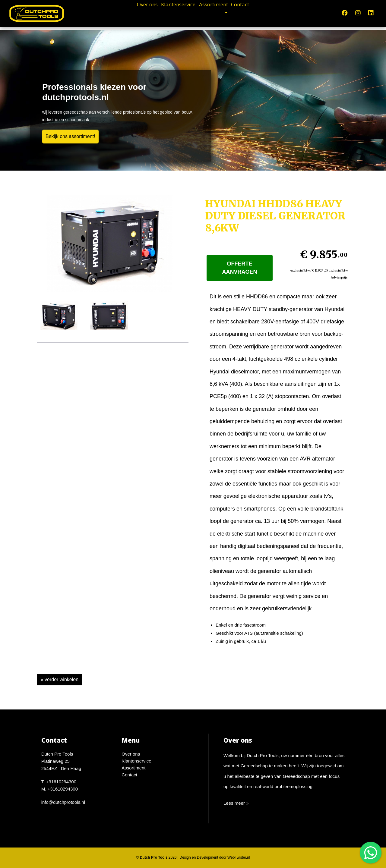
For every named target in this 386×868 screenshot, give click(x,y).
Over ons (125, 12)
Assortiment (223, 12)
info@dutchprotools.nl (63, 802)
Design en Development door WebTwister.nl (215, 857)
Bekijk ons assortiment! (70, 136)
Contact (263, 12)
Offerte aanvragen (240, 268)
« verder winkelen (60, 679)
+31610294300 (61, 782)
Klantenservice (172, 12)
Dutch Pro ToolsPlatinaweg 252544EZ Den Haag (61, 761)
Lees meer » (236, 803)
